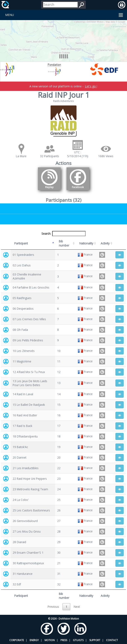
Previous (53, 607)
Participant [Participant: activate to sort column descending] (21, 243)
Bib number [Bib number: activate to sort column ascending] (64, 243)
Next (77, 607)
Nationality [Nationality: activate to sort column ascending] (86, 243)
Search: (64, 234)
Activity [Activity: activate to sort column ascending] (105, 243)
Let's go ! (91, 86)
